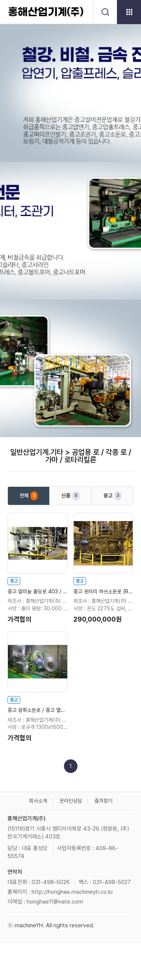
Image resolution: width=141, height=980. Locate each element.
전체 (29, 496)
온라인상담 (71, 801)
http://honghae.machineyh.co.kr (72, 892)
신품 (70, 496)
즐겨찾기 (103, 801)
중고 (112, 496)
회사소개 (38, 801)
